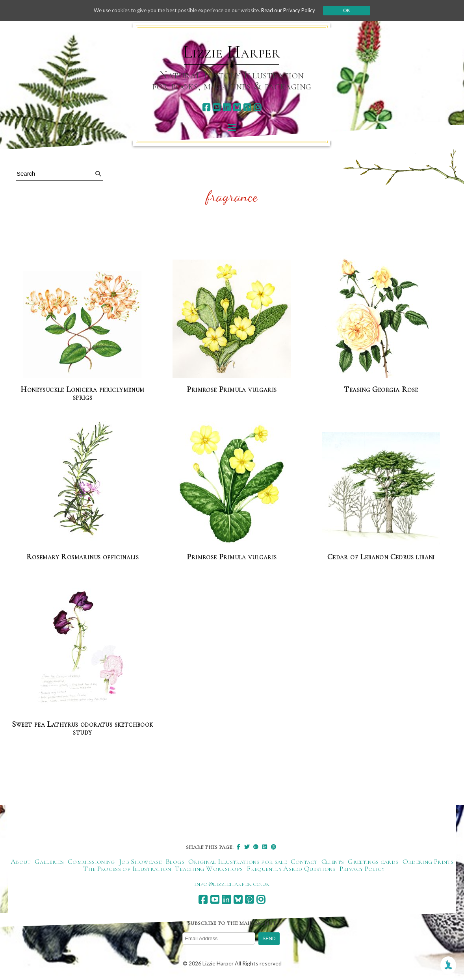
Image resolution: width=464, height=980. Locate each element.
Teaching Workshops (209, 869)
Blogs (175, 862)
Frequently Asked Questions (291, 869)
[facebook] (206, 107)
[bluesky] (237, 107)
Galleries (49, 862)
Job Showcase (140, 862)
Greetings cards (373, 862)
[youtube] (216, 107)
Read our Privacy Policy (295, 10)
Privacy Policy (362, 869)
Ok (355, 11)
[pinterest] (247, 107)
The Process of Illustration (127, 869)
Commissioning (91, 862)
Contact (304, 862)
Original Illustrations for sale (238, 862)
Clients (333, 862)
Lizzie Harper (232, 52)
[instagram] (257, 107)
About (21, 862)
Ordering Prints (428, 862)
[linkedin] (227, 107)
